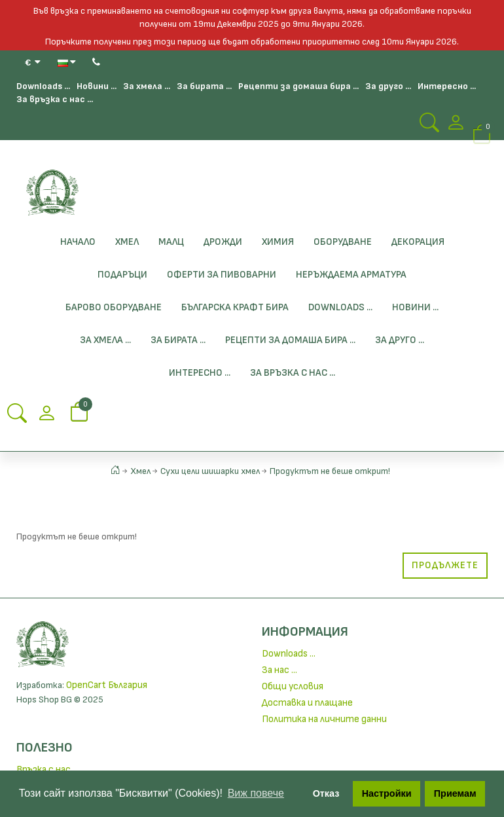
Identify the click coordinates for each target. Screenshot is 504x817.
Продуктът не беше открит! (330, 471)
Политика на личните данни (324, 719)
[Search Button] (429, 127)
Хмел (127, 242)
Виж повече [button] (256, 793)
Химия (278, 242)
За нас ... (279, 670)
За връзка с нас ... (55, 99)
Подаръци (122, 275)
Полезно (45, 748)
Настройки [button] (387, 793)
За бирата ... (204, 86)
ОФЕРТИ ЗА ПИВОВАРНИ (222, 275)
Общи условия (293, 686)
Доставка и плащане (307, 703)
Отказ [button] (326, 793)
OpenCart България (107, 685)
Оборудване (343, 242)
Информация (305, 632)
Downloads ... (43, 86)
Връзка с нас (44, 770)
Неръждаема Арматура (351, 275)
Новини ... (97, 86)
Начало (78, 242)
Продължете (445, 565)
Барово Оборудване (114, 307)
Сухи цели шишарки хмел (210, 471)
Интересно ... (447, 86)
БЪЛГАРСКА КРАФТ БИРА (235, 307)
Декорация (418, 242)
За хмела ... (147, 86)
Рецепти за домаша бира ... (298, 86)
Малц (171, 242)
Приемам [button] (455, 793)
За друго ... (388, 86)
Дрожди (223, 242)
